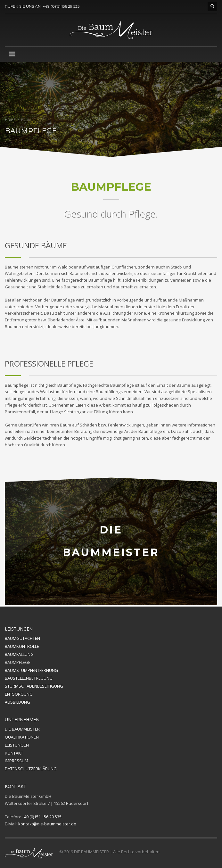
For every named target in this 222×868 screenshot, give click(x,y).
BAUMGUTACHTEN (22, 638)
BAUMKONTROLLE (22, 646)
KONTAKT (14, 753)
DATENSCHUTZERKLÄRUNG (31, 769)
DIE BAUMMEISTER (22, 729)
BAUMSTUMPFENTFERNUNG (31, 670)
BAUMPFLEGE (18, 662)
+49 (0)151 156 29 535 (42, 817)
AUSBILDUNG (17, 702)
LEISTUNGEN (17, 745)
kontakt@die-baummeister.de (47, 824)
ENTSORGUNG (19, 694)
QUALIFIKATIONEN (22, 737)
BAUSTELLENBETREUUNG (29, 678)
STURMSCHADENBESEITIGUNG (34, 686)
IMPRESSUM (16, 761)
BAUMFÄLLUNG (19, 654)
